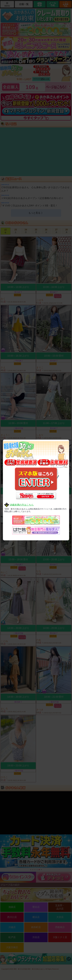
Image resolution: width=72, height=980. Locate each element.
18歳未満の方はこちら (22, 505)
